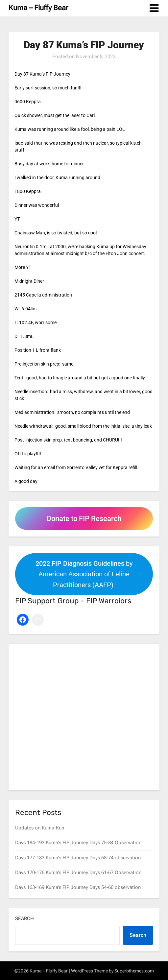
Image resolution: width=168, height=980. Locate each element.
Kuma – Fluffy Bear (38, 8)
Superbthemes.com (134, 971)
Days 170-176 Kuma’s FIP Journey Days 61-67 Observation (78, 872)
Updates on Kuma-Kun (40, 828)
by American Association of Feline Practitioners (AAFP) (84, 574)
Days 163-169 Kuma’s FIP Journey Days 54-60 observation (78, 887)
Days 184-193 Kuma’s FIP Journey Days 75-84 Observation (78, 843)
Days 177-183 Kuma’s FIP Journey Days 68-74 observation (78, 858)
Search (24, 919)
